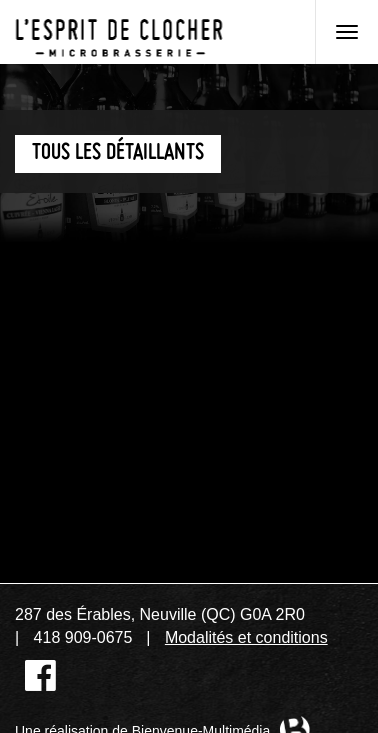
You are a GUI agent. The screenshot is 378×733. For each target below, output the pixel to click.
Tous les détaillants (118, 153)
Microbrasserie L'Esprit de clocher (119, 32)
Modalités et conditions (246, 637)
